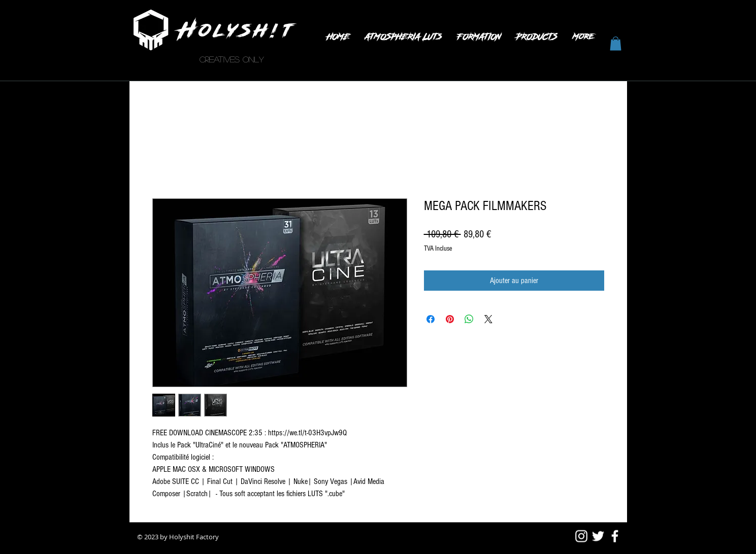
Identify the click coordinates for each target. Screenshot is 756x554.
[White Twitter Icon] (598, 536)
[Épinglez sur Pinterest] (450, 319)
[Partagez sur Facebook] (431, 319)
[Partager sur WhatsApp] (469, 319)
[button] (616, 43)
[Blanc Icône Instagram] (581, 536)
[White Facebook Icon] (615, 536)
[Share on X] (488, 319)
